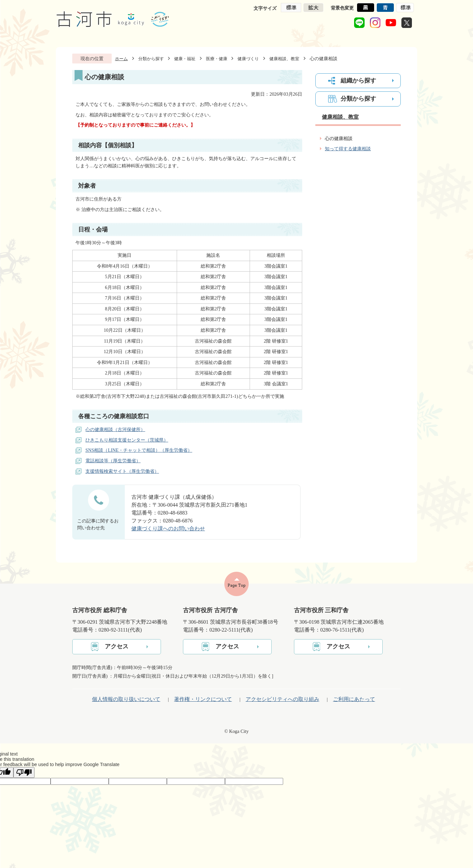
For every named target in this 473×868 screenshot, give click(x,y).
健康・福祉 (185, 59)
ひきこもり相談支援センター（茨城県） (127, 440)
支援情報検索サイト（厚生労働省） (122, 471)
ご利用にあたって (354, 699)
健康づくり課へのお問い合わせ (168, 529)
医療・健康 (217, 59)
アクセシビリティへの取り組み (282, 699)
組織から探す (358, 81)
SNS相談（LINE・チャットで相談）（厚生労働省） (139, 450)
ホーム (121, 59)
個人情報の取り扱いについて (126, 699)
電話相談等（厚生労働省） (113, 461)
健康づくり (248, 59)
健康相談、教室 (284, 59)
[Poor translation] (24, 772)
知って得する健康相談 (348, 149)
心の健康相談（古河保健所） (115, 429)
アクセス (117, 646)
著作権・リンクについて (203, 699)
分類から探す (151, 59)
